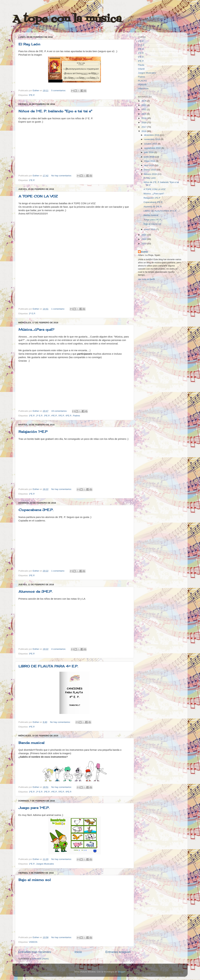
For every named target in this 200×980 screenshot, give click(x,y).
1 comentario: (58, 309)
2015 (144, 235)
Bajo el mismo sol (35, 880)
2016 (144, 131)
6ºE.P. (69, 416)
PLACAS (142, 81)
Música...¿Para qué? (36, 329)
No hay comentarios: (62, 176)
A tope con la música (67, 19)
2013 (144, 244)
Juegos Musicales (45, 864)
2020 (144, 114)
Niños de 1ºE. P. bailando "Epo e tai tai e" (55, 111)
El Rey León (29, 44)
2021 (144, 109)
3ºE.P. (47, 416)
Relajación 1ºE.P (33, 432)
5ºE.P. (32, 95)
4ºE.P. (54, 416)
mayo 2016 (150, 161)
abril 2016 (149, 165)
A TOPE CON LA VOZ (38, 196)
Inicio (78, 952)
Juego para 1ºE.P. (34, 808)
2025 (144, 101)
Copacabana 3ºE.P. (36, 510)
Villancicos (143, 88)
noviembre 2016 (153, 139)
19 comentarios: (59, 411)
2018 (144, 122)
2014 (144, 239)
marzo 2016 (150, 170)
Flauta (141, 65)
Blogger (122, 972)
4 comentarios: (59, 649)
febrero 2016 (151, 174)
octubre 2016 (151, 144)
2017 (144, 127)
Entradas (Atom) (40, 959)
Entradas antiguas (118, 952)
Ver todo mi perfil (146, 279)
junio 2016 (150, 157)
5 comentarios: (59, 90)
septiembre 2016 (153, 148)
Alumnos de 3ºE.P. (35, 591)
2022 (144, 105)
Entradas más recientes (35, 952)
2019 (144, 118)
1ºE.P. (32, 180)
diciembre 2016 (152, 135)
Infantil (141, 69)
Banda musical (31, 743)
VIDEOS (33, 942)
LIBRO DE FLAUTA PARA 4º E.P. (48, 666)
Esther (145, 252)
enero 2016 (150, 229)
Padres (76, 416)
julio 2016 (149, 152)
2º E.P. (32, 313)
